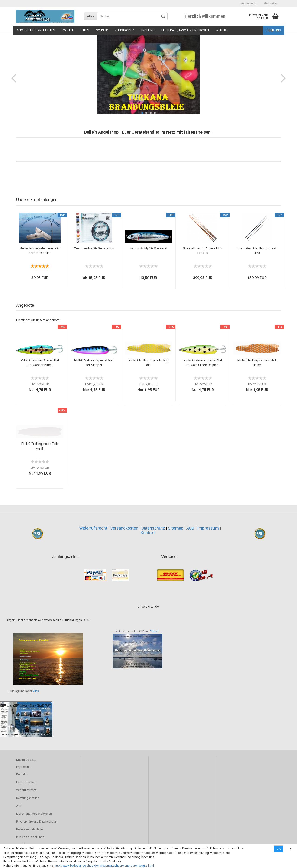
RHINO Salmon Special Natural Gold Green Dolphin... (203, 363)
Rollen (67, 30)
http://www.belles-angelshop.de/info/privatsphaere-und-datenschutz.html (104, 866)
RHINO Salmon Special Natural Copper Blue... (40, 363)
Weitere (222, 30)
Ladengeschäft (26, 782)
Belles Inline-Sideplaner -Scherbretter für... (40, 251)
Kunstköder (124, 30)
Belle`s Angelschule (29, 829)
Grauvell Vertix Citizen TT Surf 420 (203, 251)
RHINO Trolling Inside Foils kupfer (257, 363)
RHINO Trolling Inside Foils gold (148, 363)
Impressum (208, 528)
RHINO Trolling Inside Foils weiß (40, 446)
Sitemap (176, 528)
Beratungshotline (28, 798)
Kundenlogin (249, 3)
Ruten (84, 30)
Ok (279, 849)
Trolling (148, 30)
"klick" (154, 631)
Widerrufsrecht (93, 528)
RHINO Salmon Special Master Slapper (94, 363)
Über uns (274, 30)
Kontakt (148, 533)
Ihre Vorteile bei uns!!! (30, 837)
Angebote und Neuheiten (36, 30)
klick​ (36, 691)
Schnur (102, 30)
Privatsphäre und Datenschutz (36, 822)
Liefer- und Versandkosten (34, 814)
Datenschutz (153, 528)
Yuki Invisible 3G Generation (94, 248)
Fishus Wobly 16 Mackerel (148, 248)
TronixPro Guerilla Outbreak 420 (257, 251)
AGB (190, 528)
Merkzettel (270, 3)
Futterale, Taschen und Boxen (185, 30)
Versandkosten (124, 528)
